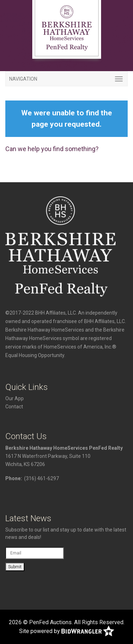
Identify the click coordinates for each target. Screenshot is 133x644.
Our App (15, 398)
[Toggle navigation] (66, 79)
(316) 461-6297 (41, 478)
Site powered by (67, 631)
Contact (14, 407)
